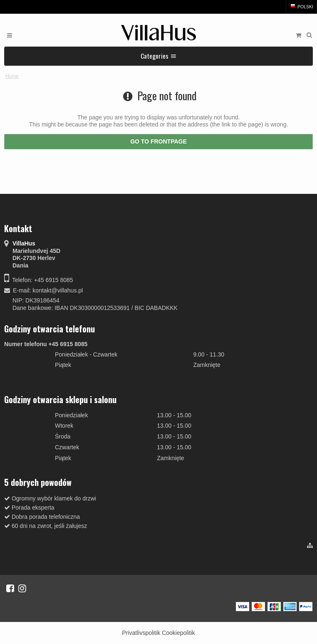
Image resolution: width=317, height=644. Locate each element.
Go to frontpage (158, 141)
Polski (301, 7)
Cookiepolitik (178, 633)
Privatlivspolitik (141, 633)
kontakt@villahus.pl (58, 290)
